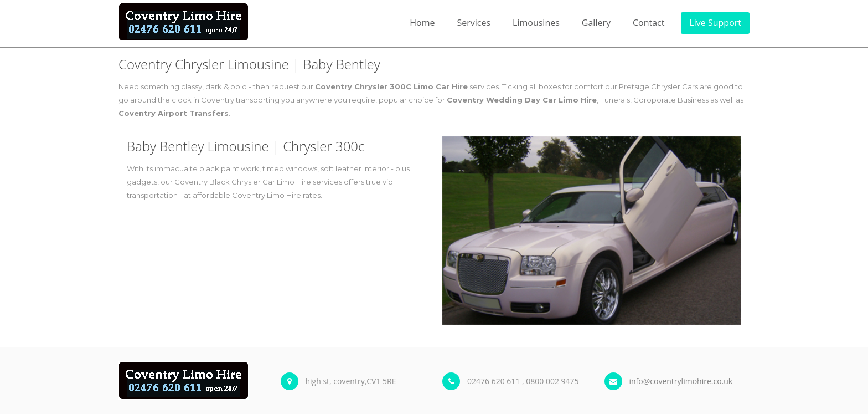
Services (474, 23)
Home (422, 23)
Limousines (536, 23)
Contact (649, 23)
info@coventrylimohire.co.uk (681, 381)
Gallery (596, 23)
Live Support (715, 23)
